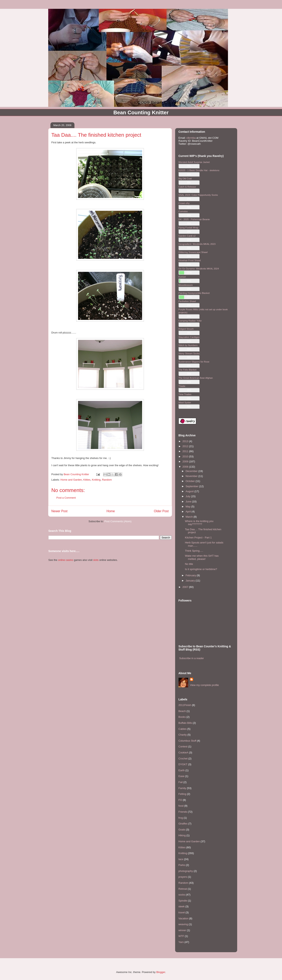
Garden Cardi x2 (187, 236)
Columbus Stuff (187, 741)
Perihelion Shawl (187, 301)
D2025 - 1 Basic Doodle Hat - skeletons (199, 170)
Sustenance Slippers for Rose (194, 362)
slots (96, 560)
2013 (186, 441)
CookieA (183, 753)
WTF (181, 936)
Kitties (87, 480)
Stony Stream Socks (189, 353)
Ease (182, 776)
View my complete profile (204, 685)
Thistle (182, 386)
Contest (183, 747)
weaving (183, 924)
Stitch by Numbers (188, 345)
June (189, 502)
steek (182, 906)
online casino (66, 560)
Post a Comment (66, 498)
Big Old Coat (185, 178)
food (181, 806)
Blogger (161, 972)
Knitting (96, 480)
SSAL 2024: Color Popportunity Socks (198, 195)
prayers (183, 877)
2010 (186, 456)
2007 (186, 587)
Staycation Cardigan (189, 337)
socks (182, 895)
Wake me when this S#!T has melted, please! (202, 557)
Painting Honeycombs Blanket (194, 293)
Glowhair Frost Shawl (190, 260)
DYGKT (183, 764)
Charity (183, 735)
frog (181, 818)
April (189, 512)
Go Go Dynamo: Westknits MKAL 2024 (199, 269)
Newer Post (60, 511)
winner (182, 930)
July (188, 496)
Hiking (182, 835)
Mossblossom (186, 285)
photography (186, 871)
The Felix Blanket (188, 370)
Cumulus (183, 211)
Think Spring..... (194, 551)
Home (111, 511)
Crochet (183, 759)
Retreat (183, 889)
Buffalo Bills (185, 723)
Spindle (183, 901)
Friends (183, 812)
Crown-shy (184, 203)
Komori (182, 277)
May (188, 507)
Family (182, 788)
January (191, 581)
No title (189, 564)
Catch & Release (187, 187)
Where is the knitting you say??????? (199, 523)
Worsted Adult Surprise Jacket (194, 162)
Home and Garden (71, 480)
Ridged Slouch (186, 329)
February (191, 575)
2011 (186, 451)
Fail (181, 782)
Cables (183, 729)
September (192, 486)
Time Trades (185, 394)
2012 (186, 446)
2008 (186, 467)
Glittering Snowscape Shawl (193, 252)
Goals (182, 830)
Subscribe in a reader (192, 658)
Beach (182, 711)
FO (180, 800)
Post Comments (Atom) (118, 521)
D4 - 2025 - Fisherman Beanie (194, 219)
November (192, 476)
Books (182, 717)
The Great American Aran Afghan (196, 378)
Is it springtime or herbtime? (201, 569)
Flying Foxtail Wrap (189, 227)
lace (181, 859)
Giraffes (183, 824)
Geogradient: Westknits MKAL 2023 (197, 244)
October (191, 481)
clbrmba (191, 138)
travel (182, 912)
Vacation (184, 918)
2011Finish (185, 705)
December (192, 471)
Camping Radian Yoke (190, 321)
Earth (182, 770)
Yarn (181, 942)
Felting (182, 794)
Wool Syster (185, 402)
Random (107, 480)
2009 (186, 461)
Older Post (161, 511)
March (190, 517)
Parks (182, 865)
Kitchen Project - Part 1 (198, 538)
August (190, 491)
